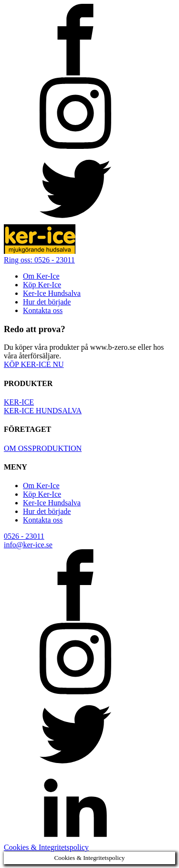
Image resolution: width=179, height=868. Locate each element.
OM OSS (18, 448)
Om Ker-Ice (41, 276)
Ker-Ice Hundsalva (52, 293)
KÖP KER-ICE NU (34, 364)
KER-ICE (19, 402)
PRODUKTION (57, 448)
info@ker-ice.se (28, 545)
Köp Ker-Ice (42, 285)
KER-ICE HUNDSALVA (43, 411)
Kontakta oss (43, 310)
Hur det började (47, 302)
